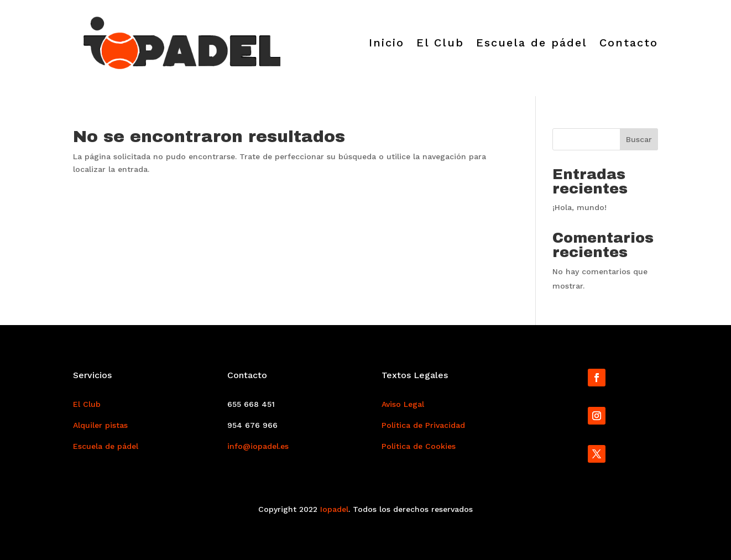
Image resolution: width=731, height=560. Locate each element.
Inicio (387, 43)
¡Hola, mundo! (579, 207)
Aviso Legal (403, 404)
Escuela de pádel (532, 43)
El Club (440, 43)
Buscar (639, 139)
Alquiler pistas (100, 425)
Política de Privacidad (423, 425)
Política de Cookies (419, 446)
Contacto (629, 43)
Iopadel (334, 509)
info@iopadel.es (258, 446)
